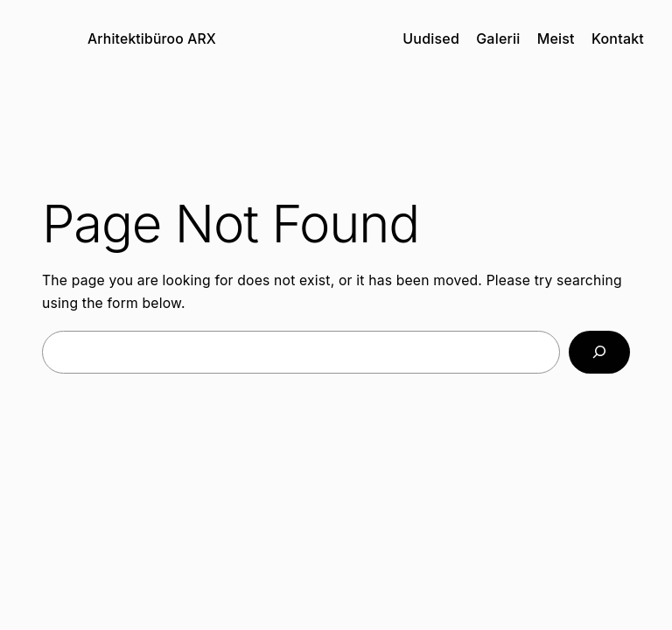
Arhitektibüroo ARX (152, 39)
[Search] (599, 352)
